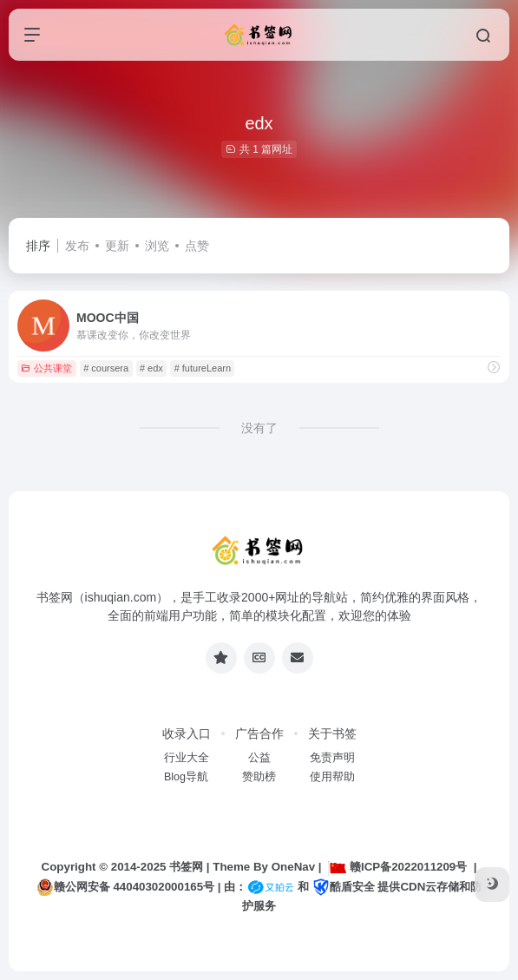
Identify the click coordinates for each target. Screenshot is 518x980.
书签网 (186, 867)
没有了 (259, 428)
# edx (151, 368)
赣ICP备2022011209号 (397, 867)
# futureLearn (203, 368)
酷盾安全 (344, 887)
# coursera (106, 368)
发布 (77, 246)
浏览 (157, 246)
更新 (117, 246)
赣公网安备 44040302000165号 (125, 887)
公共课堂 (46, 368)
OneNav (293, 867)
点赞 (197, 246)
